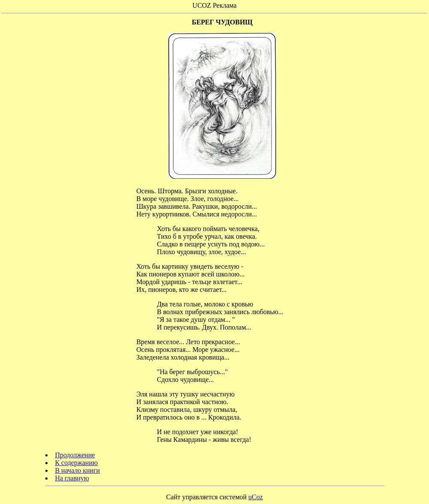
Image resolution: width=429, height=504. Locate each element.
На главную (72, 478)
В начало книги (77, 470)
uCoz (256, 497)
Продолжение (75, 455)
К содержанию (76, 463)
